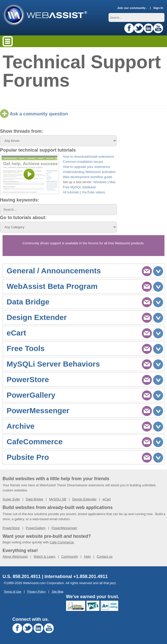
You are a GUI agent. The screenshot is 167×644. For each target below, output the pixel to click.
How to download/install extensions (88, 157)
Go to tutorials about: (23, 218)
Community (70, 556)
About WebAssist (15, 556)
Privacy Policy (36, 591)
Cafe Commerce (62, 542)
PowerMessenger (64, 528)
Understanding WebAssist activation (89, 172)
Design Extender (84, 499)
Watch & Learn (44, 556)
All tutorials (71, 192)
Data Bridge (34, 499)
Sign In (158, 8)
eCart (107, 499)
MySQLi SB (58, 499)
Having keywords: (20, 200)
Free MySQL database (79, 187)
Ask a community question (34, 114)
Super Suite (11, 499)
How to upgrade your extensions (86, 167)
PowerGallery (36, 528)
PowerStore (11, 528)
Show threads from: (21, 131)
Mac (112, 182)
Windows (100, 182)
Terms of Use (13, 591)
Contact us (104, 556)
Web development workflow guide (87, 177)
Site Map (57, 591)
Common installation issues (83, 162)
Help (87, 556)
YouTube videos (93, 192)
